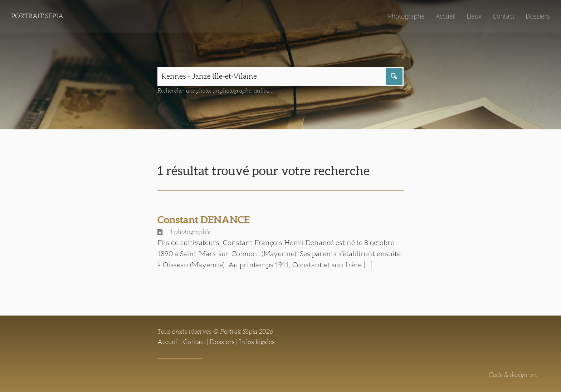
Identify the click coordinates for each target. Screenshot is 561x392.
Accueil (446, 16)
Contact (504, 16)
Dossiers (538, 16)
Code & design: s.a (513, 375)
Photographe (406, 16)
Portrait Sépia (37, 16)
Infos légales (257, 342)
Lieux (474, 16)
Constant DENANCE (204, 220)
